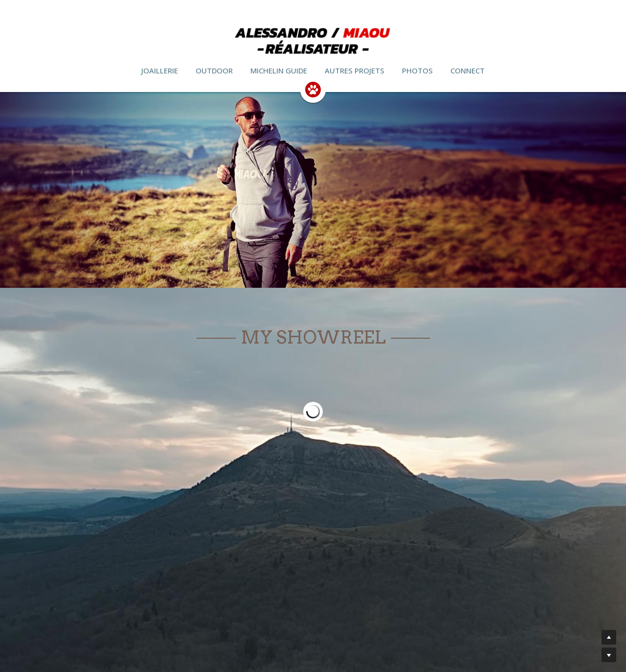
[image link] (313, 89)
